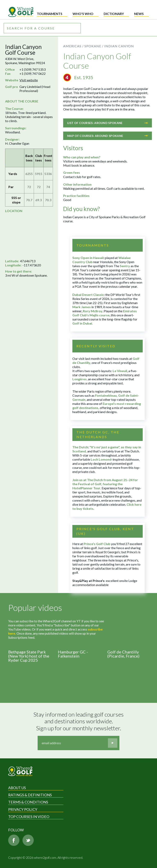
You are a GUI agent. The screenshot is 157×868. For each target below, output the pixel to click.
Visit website (29, 80)
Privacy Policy (23, 809)
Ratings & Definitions (30, 795)
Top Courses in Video (29, 817)
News (139, 14)
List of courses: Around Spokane (108, 123)
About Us (17, 788)
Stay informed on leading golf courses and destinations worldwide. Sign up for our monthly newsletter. (79, 721)
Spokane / (94, 46)
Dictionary (114, 14)
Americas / (73, 46)
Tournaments (50, 14)
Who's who (83, 14)
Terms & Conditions (28, 802)
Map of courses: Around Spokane (108, 136)
